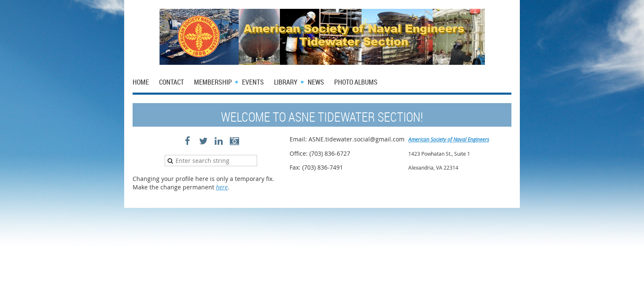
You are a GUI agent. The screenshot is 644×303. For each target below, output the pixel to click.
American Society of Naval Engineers (449, 139)
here (222, 187)
